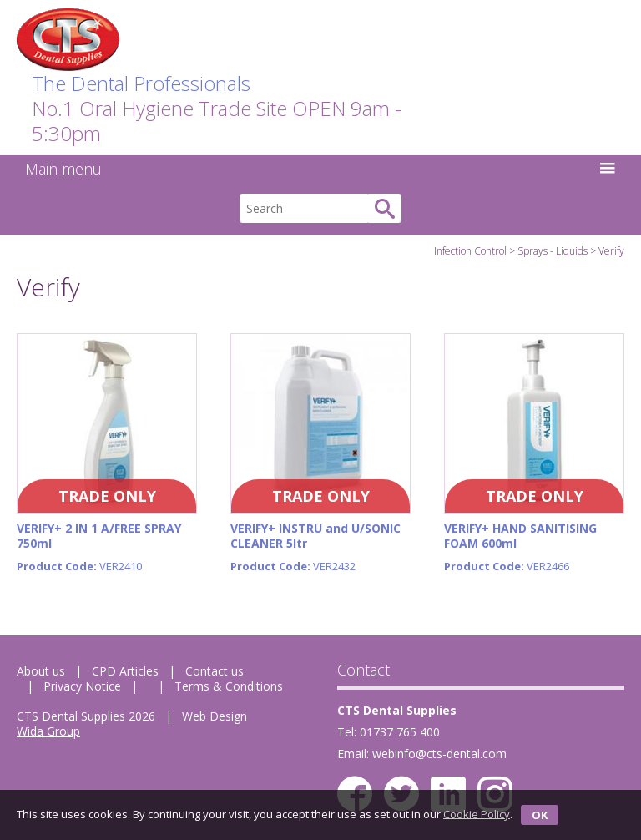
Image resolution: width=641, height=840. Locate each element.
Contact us (215, 671)
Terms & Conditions (229, 686)
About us (41, 671)
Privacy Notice (82, 686)
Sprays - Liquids (553, 251)
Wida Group (48, 731)
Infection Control (470, 251)
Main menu (320, 169)
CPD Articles (125, 671)
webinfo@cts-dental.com (439, 754)
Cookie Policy (477, 813)
